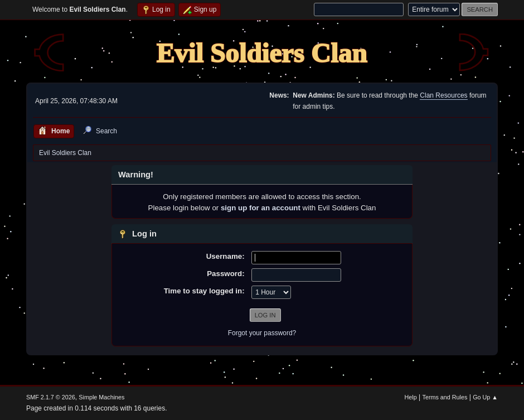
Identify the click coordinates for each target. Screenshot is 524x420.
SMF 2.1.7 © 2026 (51, 397)
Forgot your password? (262, 333)
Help (411, 397)
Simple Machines (101, 397)
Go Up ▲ (485, 397)
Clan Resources (443, 95)
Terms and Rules (445, 397)
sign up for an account (261, 208)
